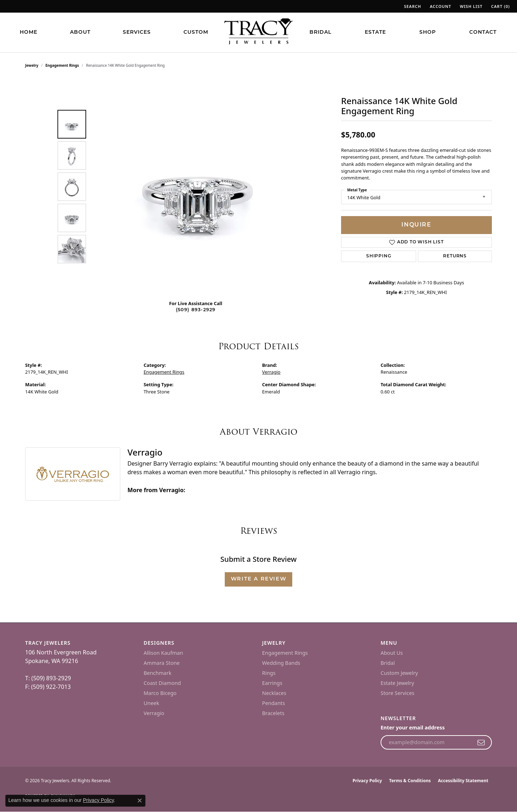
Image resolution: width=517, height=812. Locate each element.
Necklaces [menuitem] (274, 693)
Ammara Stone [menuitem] (162, 663)
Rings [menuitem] (269, 673)
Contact (483, 32)
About (80, 32)
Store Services (397, 693)
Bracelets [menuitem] (273, 713)
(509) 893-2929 (196, 310)
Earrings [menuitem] (272, 683)
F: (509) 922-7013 (48, 687)
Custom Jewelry (399, 673)
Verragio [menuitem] (154, 713)
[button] (412, 6)
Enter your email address (413, 727)
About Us (392, 653)
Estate (375, 32)
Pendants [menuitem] (274, 703)
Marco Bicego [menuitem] (160, 693)
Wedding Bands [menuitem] (281, 663)
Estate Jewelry (397, 683)
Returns (455, 256)
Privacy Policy (367, 781)
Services (137, 32)
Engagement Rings (62, 65)
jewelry (32, 65)
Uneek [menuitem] (151, 703)
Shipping (379, 256)
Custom (196, 32)
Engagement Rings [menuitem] (285, 653)
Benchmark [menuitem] (157, 673)
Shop (428, 32)
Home (29, 32)
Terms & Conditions (410, 781)
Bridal (320, 32)
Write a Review (258, 579)
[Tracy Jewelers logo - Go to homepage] (258, 32)
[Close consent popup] (140, 801)
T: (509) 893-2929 (48, 678)
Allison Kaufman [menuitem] (163, 653)
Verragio (271, 372)
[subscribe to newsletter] (481, 742)
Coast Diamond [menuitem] (162, 683)
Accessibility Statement (463, 781)
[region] (197, 187)
